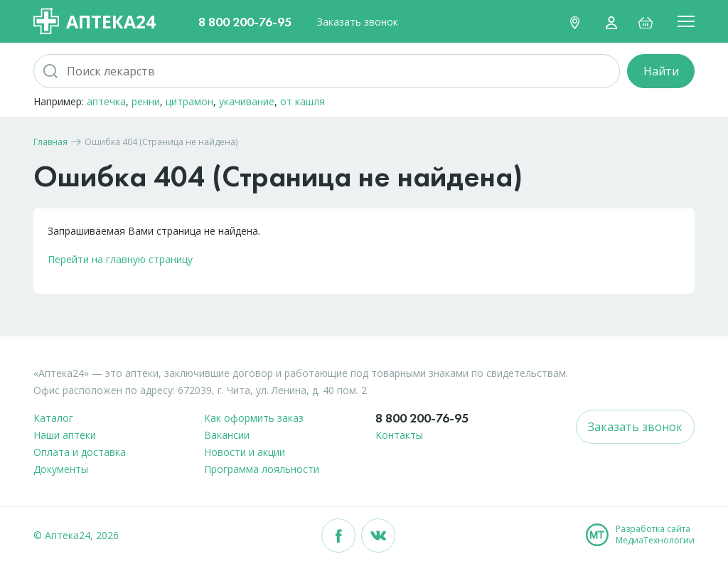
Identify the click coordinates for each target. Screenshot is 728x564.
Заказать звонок (358, 22)
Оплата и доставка (80, 452)
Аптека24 (95, 21)
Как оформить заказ (254, 418)
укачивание (247, 101)
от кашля (303, 101)
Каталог (53, 418)
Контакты (399, 435)
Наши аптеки (65, 435)
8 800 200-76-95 (245, 22)
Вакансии (227, 435)
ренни (146, 101)
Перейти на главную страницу (120, 259)
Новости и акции (245, 452)
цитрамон (189, 101)
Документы (61, 469)
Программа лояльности (262, 469)
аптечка (106, 101)
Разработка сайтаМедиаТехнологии (655, 535)
